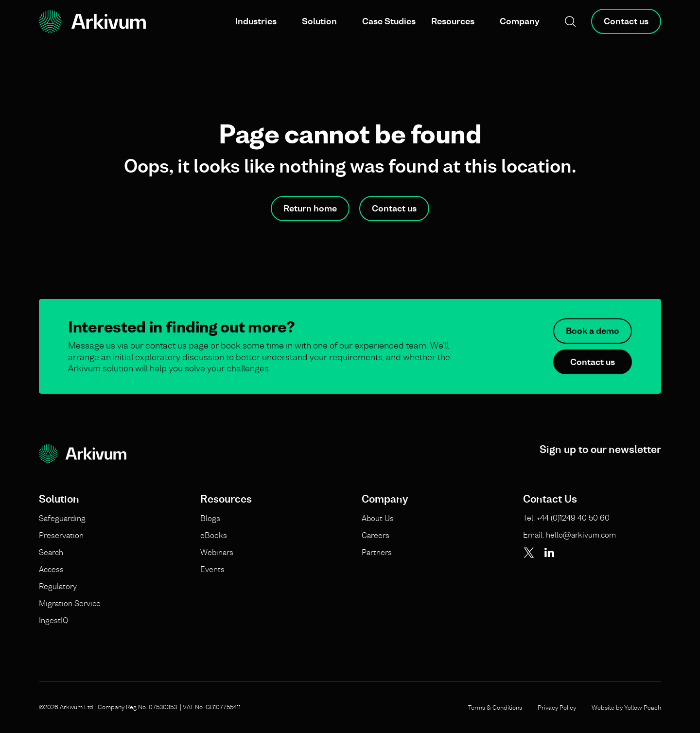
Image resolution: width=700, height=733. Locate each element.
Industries (256, 21)
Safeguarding (62, 518)
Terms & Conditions (495, 707)
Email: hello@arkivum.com (569, 535)
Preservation (61, 535)
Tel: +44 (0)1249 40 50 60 (566, 518)
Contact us (626, 21)
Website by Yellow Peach (626, 707)
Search (51, 552)
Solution (319, 21)
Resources (453, 21)
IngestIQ (53, 620)
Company (520, 21)
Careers (376, 535)
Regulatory (58, 586)
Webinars (217, 552)
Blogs (210, 518)
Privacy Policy (557, 707)
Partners (377, 552)
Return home (310, 208)
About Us (378, 518)
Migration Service (70, 603)
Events (212, 569)
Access (51, 569)
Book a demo (593, 331)
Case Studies (389, 21)
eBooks (214, 535)
